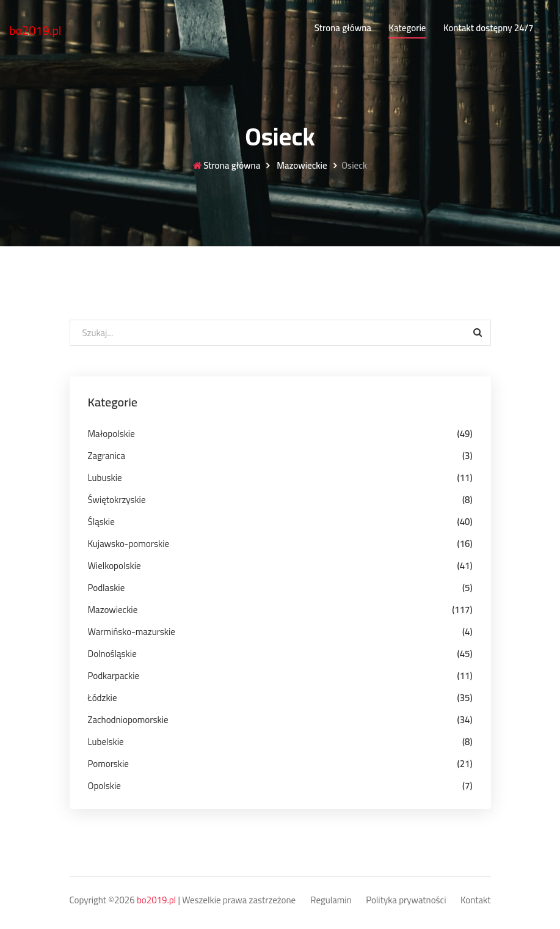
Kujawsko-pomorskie (129, 544)
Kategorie (407, 28)
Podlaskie (107, 588)
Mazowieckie (301, 166)
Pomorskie (108, 764)
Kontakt (476, 901)
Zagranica (107, 456)
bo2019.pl (35, 30)
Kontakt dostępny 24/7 (488, 28)
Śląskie (101, 522)
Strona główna (343, 28)
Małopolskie (111, 434)
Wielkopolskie (115, 566)
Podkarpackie (114, 676)
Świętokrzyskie (117, 500)
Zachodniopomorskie (128, 720)
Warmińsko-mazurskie (132, 632)
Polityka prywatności (406, 901)
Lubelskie (106, 742)
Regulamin (331, 901)
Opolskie (104, 786)
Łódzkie (103, 698)
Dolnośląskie (112, 654)
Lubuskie (105, 478)
